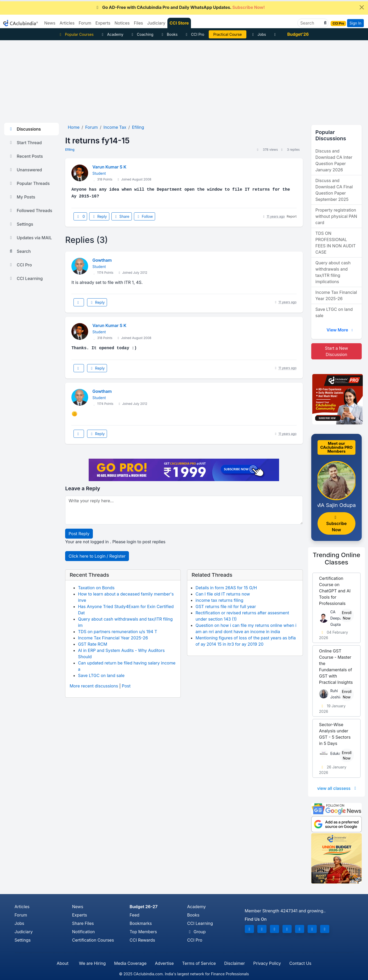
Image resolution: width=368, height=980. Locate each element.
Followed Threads (30, 211)
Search (20, 251)
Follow (145, 216)
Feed (135, 915)
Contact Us (300, 963)
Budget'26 (298, 34)
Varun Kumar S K (109, 167)
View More (340, 330)
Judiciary (24, 932)
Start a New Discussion (336, 351)
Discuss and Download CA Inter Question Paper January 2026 (334, 160)
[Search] (311, 23)
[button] (325, 23)
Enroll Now (347, 615)
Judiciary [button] (156, 23)
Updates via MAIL (30, 238)
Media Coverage (130, 963)
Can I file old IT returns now (223, 594)
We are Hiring (92, 963)
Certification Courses (93, 940)
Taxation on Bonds (96, 588)
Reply (99, 216)
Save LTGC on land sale (101, 675)
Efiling (70, 150)
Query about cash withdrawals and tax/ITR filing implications (333, 272)
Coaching (142, 34)
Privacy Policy (267, 963)
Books (169, 34)
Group (197, 932)
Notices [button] (122, 23)
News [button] (50, 23)
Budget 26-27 (144, 907)
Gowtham (102, 260)
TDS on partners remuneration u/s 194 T (118, 632)
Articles (22, 907)
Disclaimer (234, 963)
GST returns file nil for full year (226, 606)
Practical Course (227, 34)
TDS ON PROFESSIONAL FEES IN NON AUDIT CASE (336, 243)
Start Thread (25, 143)
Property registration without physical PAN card (336, 216)
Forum (21, 915)
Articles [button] (67, 23)
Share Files (83, 923)
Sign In (355, 23)
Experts (80, 915)
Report (292, 216)
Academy (112, 34)
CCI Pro (194, 34)
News (78, 907)
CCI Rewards (142, 940)
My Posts (22, 197)
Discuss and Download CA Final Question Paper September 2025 (334, 190)
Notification (84, 932)
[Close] (362, 7)
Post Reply (79, 534)
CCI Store (179, 23)
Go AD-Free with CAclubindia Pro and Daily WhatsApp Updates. (180, 7)
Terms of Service (199, 963)
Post (126, 686)
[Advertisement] (184, 79)
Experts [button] (103, 23)
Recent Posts (26, 156)
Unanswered (25, 170)
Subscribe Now (336, 524)
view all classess (338, 788)
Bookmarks (141, 923)
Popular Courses (76, 34)
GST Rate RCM (93, 644)
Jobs (258, 34)
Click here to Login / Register (97, 556)
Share (122, 216)
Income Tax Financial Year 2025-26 (113, 638)
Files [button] (138, 23)
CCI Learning (26, 278)
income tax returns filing (219, 600)
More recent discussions (94, 686)
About (63, 963)
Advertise (164, 963)
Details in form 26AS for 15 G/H (226, 588)
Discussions (25, 129)
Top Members (143, 932)
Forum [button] (85, 23)
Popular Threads (29, 183)
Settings (21, 224)
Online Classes (337, 559)
